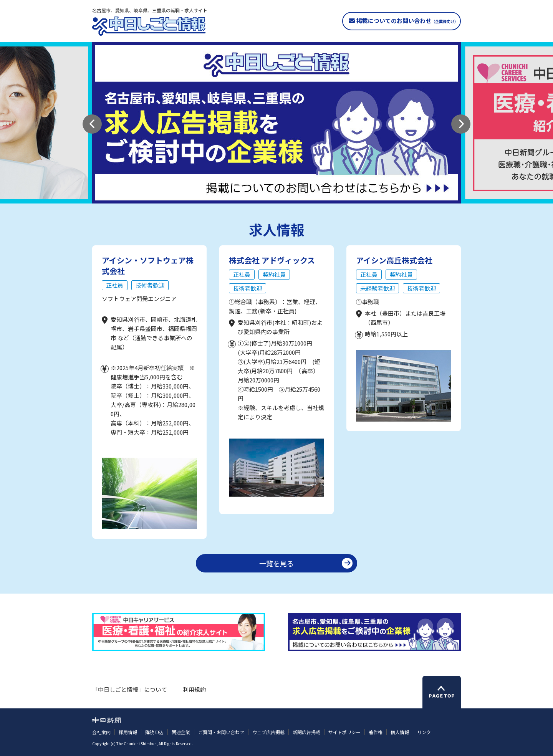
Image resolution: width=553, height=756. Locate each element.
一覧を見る (276, 563)
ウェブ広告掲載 (268, 732)
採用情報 (128, 732)
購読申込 (154, 732)
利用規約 (194, 689)
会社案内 (101, 732)
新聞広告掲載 (306, 732)
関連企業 (181, 732)
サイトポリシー (344, 732)
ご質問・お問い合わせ (221, 732)
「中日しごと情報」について (130, 689)
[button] (92, 124)
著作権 (376, 732)
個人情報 (400, 732)
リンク (424, 732)
